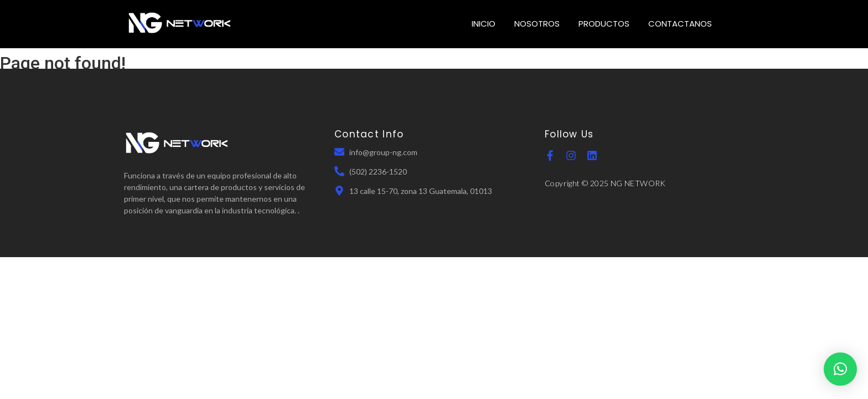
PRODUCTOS (604, 24)
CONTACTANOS (680, 24)
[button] (840, 369)
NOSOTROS (537, 24)
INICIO (484, 24)
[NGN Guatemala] (180, 22)
